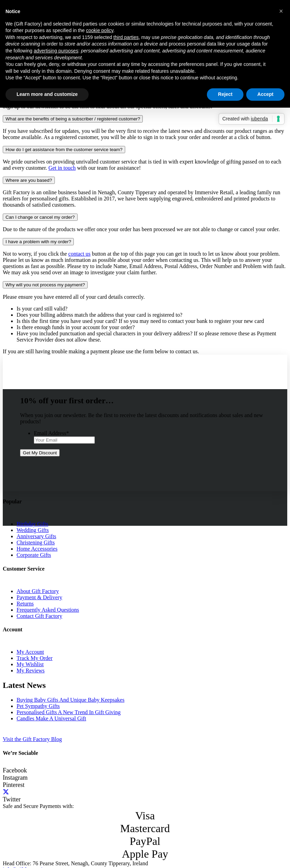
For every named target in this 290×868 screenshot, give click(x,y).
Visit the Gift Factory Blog (32, 739)
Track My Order (34, 658)
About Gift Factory (38, 591)
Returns (25, 604)
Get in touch (62, 168)
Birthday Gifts (32, 524)
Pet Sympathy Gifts (38, 706)
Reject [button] (225, 94)
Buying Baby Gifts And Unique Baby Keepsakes (71, 700)
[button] (281, 11)
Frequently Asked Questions (48, 610)
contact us (79, 254)
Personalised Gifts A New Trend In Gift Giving (69, 712)
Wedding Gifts (33, 530)
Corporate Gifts (34, 555)
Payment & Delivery (39, 597)
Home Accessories (37, 549)
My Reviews (31, 670)
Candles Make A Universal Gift (51, 718)
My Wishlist (30, 664)
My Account (30, 652)
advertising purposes (56, 51)
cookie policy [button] (99, 30)
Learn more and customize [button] (47, 94)
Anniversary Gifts (36, 536)
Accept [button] (265, 94)
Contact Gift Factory (39, 616)
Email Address (51, 433)
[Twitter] (6, 792)
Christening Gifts (36, 542)
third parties (126, 37)
